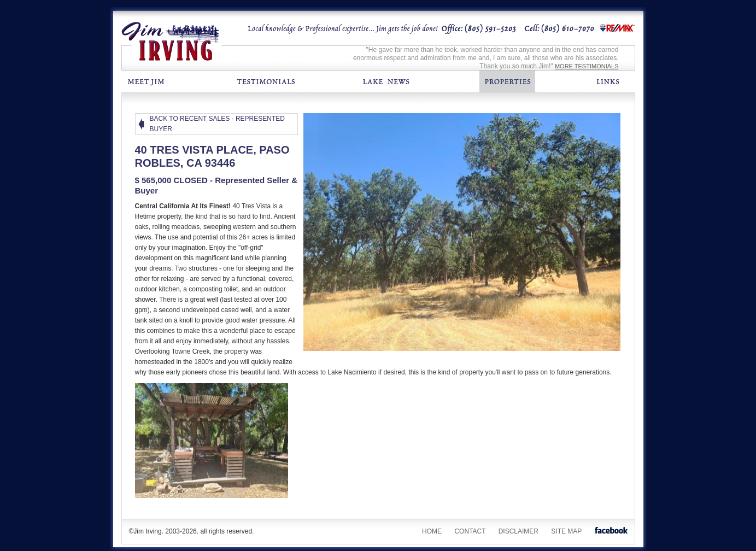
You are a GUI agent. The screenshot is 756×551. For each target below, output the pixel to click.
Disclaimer (518, 531)
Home (432, 531)
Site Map (566, 531)
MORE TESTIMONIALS (587, 66)
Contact (470, 531)
